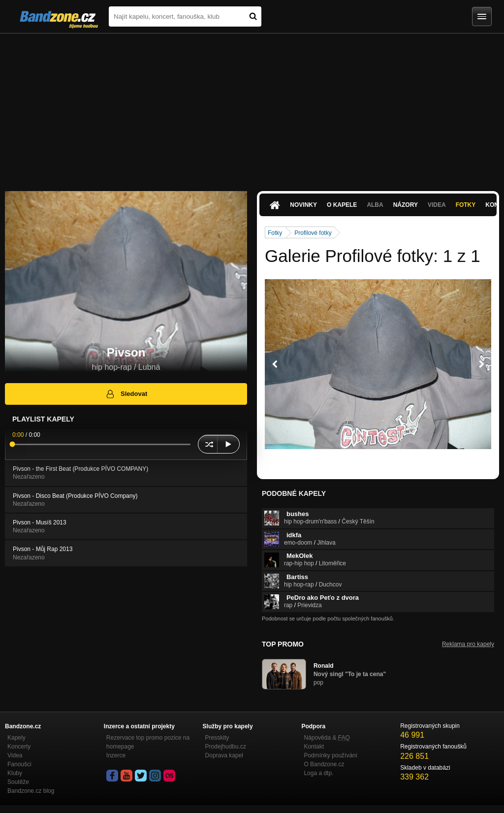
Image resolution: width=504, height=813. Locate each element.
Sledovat (126, 394)
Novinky (303, 205)
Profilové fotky (313, 233)
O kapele (342, 205)
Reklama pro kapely (468, 644)
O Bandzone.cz (324, 764)
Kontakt (314, 747)
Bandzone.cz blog (31, 791)
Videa (437, 205)
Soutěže (18, 782)
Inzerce (116, 755)
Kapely (16, 738)
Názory (406, 205)
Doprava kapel (224, 755)
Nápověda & (327, 738)
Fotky (466, 205)
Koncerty (19, 747)
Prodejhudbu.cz (226, 747)
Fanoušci (19, 764)
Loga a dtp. (318, 773)
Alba (375, 205)
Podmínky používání (331, 755)
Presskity (217, 738)
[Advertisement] (252, 107)
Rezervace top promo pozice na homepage (148, 742)
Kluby (15, 773)
